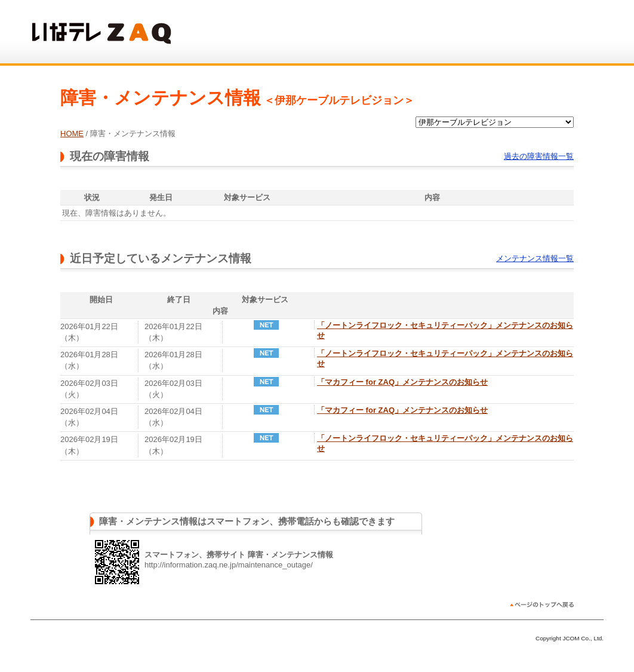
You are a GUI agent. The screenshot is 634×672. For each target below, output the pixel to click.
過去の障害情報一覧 (539, 156)
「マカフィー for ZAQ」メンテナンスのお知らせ (402, 382)
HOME (72, 134)
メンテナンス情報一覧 (535, 258)
